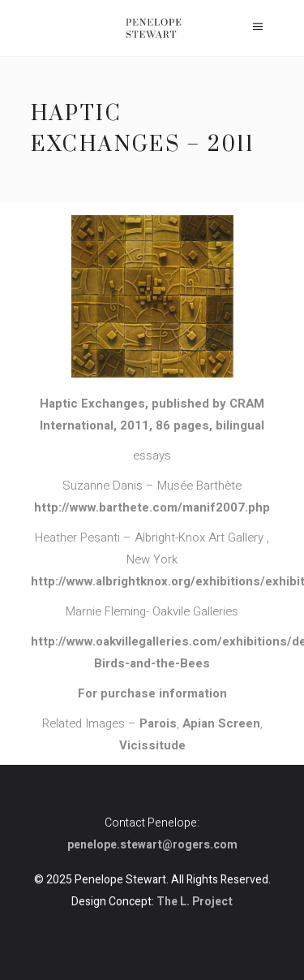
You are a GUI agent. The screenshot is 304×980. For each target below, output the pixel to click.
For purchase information (152, 693)
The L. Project (195, 902)
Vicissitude (152, 745)
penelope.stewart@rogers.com (152, 845)
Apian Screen (221, 723)
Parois (158, 723)
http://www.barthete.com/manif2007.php (152, 507)
